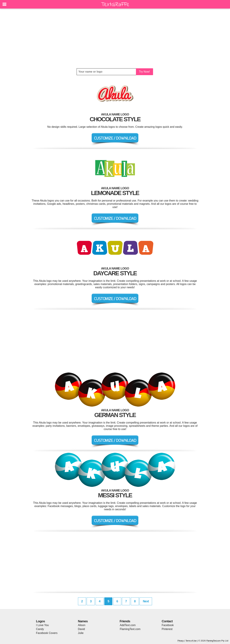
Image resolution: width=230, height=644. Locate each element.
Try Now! (144, 72)
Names (83, 621)
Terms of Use (191, 641)
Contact (167, 621)
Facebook (168, 625)
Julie (81, 633)
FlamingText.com (130, 629)
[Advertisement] (115, 38)
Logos (41, 621)
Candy (40, 629)
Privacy (181, 641)
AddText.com (128, 625)
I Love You (42, 625)
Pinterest (167, 629)
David (81, 629)
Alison (82, 625)
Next (146, 601)
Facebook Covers (47, 633)
